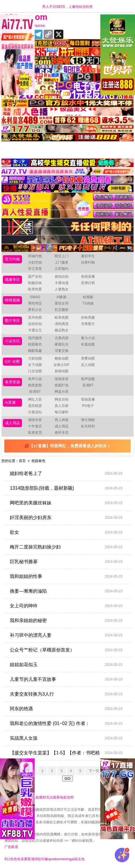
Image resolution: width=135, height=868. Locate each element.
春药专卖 (62, 433)
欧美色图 (62, 317)
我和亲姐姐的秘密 (66, 621)
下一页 (94, 771)
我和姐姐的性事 (66, 576)
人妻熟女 (62, 289)
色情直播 (88, 277)
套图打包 (62, 385)
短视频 (88, 297)
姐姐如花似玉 (66, 665)
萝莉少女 (35, 310)
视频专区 (12, 280)
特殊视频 (12, 300)
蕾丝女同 (62, 303)
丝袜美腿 (88, 317)
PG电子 (88, 406)
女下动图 (35, 365)
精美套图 (35, 385)
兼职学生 (88, 256)
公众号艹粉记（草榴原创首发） (66, 650)
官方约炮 (12, 259)
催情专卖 (35, 420)
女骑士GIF (62, 365)
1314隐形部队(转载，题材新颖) (66, 488)
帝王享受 (35, 269)
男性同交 (35, 303)
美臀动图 (88, 358)
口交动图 (35, 371)
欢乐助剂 (88, 426)
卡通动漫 (62, 283)
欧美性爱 (35, 289)
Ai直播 (10, 402)
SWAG (35, 297)
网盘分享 (62, 392)
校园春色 (35, 344)
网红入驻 (35, 399)
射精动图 (62, 371)
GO (67, 778)
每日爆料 (62, 412)
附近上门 (62, 256)
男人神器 (62, 420)
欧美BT (35, 392)
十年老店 (35, 426)
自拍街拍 (35, 324)
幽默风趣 (35, 351)
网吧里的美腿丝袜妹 (66, 503)
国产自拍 (35, 277)
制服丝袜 (35, 283)
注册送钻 (35, 412)
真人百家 (62, 406)
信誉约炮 (88, 262)
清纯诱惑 (62, 324)
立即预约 (62, 269)
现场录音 (62, 379)
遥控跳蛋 (35, 406)
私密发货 (35, 433)
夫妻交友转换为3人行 (66, 694)
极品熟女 (62, 330)
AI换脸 (61, 297)
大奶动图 (35, 358)
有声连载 (88, 379)
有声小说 (35, 379)
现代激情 (35, 338)
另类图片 (88, 324)
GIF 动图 (12, 361)
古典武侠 (62, 338)
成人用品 (12, 423)
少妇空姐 (35, 262)
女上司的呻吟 (66, 606)
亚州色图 (35, 317)
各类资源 (12, 382)
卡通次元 (35, 330)
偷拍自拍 (62, 277)
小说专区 (12, 341)
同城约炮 (35, 256)
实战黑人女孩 (66, 738)
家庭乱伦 (62, 344)
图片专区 (12, 321)
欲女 (66, 532)
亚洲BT (88, 385)
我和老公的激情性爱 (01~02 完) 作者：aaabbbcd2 (66, 724)
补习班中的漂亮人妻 (66, 635)
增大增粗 (88, 420)
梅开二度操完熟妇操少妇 (66, 547)
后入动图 (88, 365)
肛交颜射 (62, 310)
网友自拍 (62, 399)
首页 (22, 461)
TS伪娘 (88, 303)
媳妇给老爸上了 (66, 474)
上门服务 (62, 262)
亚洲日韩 (88, 283)
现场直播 (88, 399)
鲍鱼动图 (62, 358)
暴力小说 (88, 338)
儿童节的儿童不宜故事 (66, 679)
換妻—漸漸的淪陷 (66, 591)
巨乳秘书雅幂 (66, 562)
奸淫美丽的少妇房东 (66, 518)
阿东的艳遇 (66, 709)
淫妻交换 (62, 351)
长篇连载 (88, 344)
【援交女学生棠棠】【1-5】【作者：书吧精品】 (66, 753)
